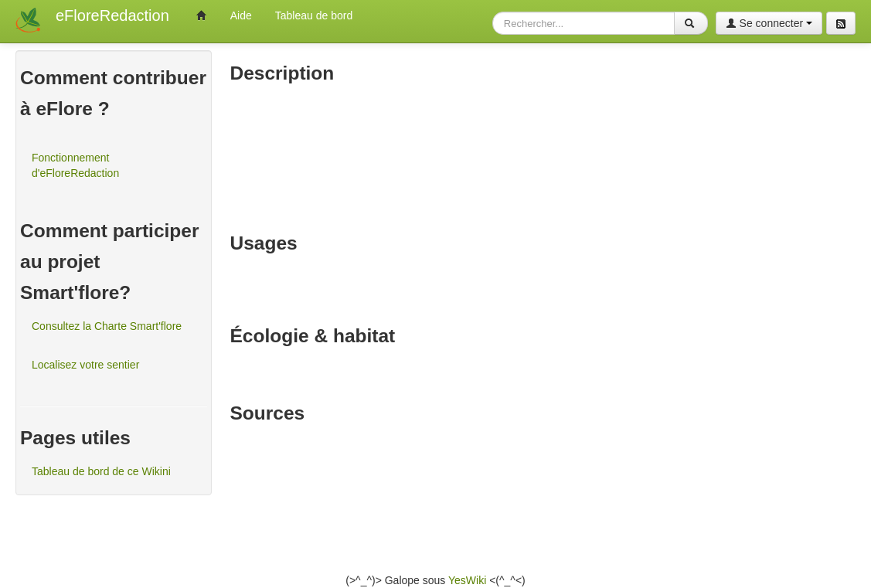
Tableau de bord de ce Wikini (101, 471)
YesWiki (467, 580)
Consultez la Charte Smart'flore (107, 326)
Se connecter (769, 23)
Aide (241, 15)
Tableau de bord (314, 15)
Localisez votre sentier (85, 365)
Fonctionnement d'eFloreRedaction (75, 165)
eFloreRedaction (112, 15)
